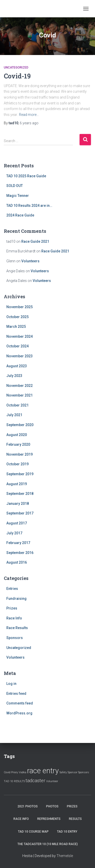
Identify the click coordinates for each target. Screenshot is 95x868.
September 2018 (20, 494)
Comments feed (20, 703)
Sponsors (15, 638)
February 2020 (18, 444)
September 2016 (20, 553)
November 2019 (20, 454)
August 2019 (17, 484)
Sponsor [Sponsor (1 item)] (72, 772)
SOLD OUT (15, 186)
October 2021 (17, 405)
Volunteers (30, 261)
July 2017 (14, 533)
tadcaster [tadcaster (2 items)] (35, 781)
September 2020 (20, 425)
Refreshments (49, 819)
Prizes (12, 608)
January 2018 (18, 504)
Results (75, 819)
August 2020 (17, 435)
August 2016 (17, 562)
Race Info (14, 618)
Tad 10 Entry (67, 832)
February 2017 (18, 543)
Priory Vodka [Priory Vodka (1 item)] (19, 772)
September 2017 (20, 513)
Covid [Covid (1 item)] (7, 772)
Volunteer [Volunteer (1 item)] (52, 781)
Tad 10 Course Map (33, 832)
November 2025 (20, 307)
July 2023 (14, 376)
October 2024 (17, 346)
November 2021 (20, 395)
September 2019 (20, 474)
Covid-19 (17, 76)
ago (29, 123)
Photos (52, 806)
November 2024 (20, 336)
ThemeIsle (65, 856)
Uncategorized (16, 67)
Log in (11, 684)
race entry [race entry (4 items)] (43, 771)
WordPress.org (19, 713)
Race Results (17, 628)
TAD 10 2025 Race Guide (26, 176)
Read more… (29, 115)
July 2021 (14, 415)
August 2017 (17, 523)
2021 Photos (28, 806)
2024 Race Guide (20, 215)
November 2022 (20, 386)
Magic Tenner (18, 196)
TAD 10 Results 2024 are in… (29, 206)
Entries (12, 589)
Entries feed (16, 694)
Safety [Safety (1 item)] (63, 772)
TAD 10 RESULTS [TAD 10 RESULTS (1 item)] (14, 781)
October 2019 (17, 464)
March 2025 (16, 327)
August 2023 (17, 366)
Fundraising (16, 599)
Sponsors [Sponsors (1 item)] (84, 772)
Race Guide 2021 (35, 241)
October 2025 (17, 317)
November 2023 (20, 356)
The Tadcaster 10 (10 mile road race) (48, 844)
